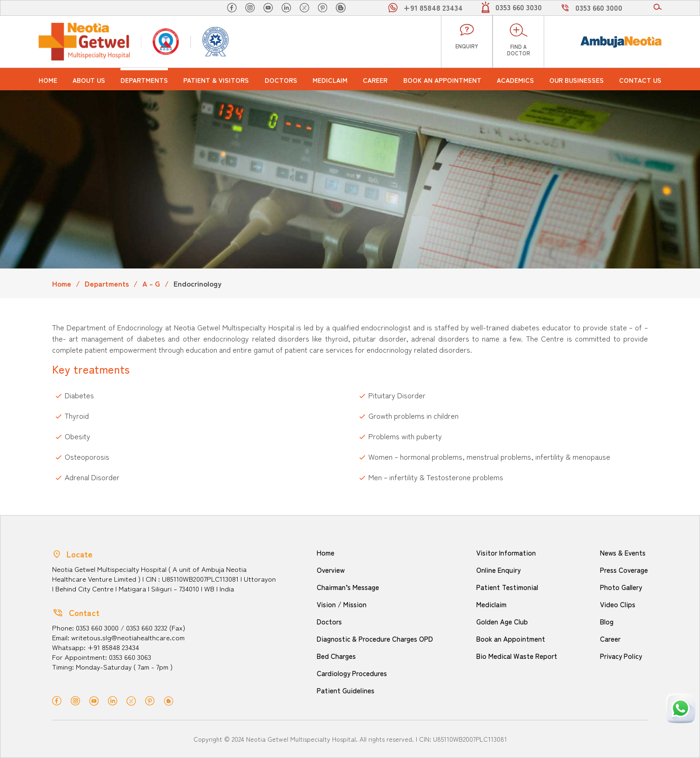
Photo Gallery (621, 587)
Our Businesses (577, 80)
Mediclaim (330, 80)
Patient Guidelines (346, 690)
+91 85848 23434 (433, 7)
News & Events (623, 553)
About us (89, 80)
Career (375, 80)
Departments (144, 80)
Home (48, 80)
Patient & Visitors (216, 80)
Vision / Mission (342, 604)
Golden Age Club (502, 621)
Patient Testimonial (507, 587)
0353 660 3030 (519, 7)
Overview (331, 570)
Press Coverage (624, 570)
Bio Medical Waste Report (517, 656)
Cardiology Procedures (352, 673)
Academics (515, 80)
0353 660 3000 (599, 7)
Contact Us (640, 80)
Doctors (281, 80)
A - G (151, 283)
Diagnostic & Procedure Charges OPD (375, 639)
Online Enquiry (498, 570)
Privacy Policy (621, 656)
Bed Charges (336, 656)
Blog (607, 621)
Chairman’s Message (348, 587)
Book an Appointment (442, 80)
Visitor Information (506, 553)
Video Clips (618, 604)
